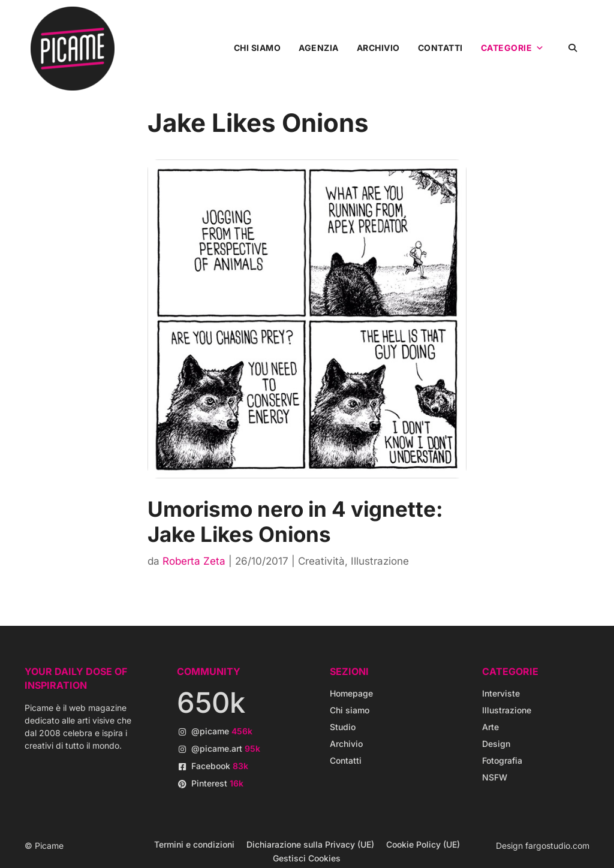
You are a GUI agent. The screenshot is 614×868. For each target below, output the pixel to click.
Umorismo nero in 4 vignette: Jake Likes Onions (295, 522)
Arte (490, 727)
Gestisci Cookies (307, 858)
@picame (222, 731)
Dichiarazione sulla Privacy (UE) (310, 844)
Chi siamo (258, 48)
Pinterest (217, 783)
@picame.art (226, 748)
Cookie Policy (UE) (423, 844)
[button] (573, 48)
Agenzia (319, 48)
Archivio (378, 48)
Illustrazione (380, 561)
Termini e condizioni (194, 844)
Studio (343, 727)
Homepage (351, 693)
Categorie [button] (513, 48)
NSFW (495, 777)
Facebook (220, 766)
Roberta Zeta (194, 561)
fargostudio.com (557, 846)
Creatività (321, 561)
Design (496, 744)
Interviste (501, 693)
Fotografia (502, 760)
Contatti (440, 48)
